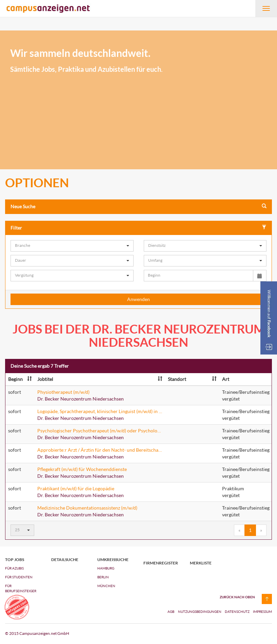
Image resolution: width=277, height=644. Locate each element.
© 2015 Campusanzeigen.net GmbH (37, 633)
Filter (138, 228)
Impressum (262, 611)
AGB (171, 611)
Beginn (20, 379)
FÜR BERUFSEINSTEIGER (21, 588)
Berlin (103, 577)
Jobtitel (100, 379)
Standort (192, 379)
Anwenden (138, 299)
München (106, 586)
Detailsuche (65, 560)
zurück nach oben (237, 597)
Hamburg (106, 568)
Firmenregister (161, 563)
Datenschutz (238, 611)
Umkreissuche (113, 560)
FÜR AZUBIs (14, 568)
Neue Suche (138, 206)
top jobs (15, 560)
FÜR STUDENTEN (19, 577)
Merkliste (201, 563)
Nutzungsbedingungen (200, 611)
